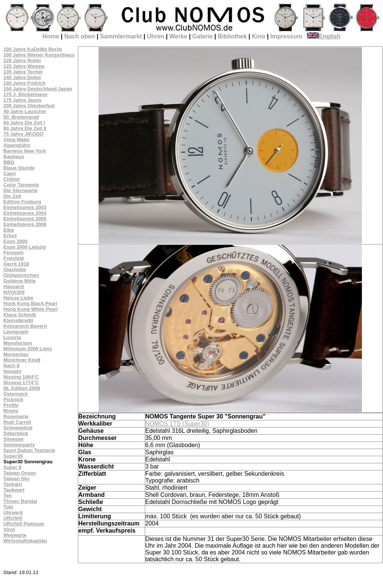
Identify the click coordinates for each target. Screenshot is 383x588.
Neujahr (12, 371)
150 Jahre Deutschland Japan (38, 89)
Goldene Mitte (20, 281)
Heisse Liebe (18, 298)
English (324, 36)
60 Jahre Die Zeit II (25, 128)
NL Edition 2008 (22, 388)
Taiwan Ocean (20, 473)
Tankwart (14, 490)
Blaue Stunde (19, 168)
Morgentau (16, 354)
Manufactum (18, 343)
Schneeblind (18, 428)
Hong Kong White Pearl (30, 309)
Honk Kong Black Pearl (30, 303)
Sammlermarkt (121, 36)
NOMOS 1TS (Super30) (177, 424)
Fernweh (13, 253)
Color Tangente (21, 185)
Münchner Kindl (22, 360)
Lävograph (16, 332)
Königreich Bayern (25, 326)
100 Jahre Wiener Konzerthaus (39, 55)
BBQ (9, 162)
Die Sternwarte (21, 190)
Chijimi (11, 179)
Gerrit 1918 (16, 264)
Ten (8, 496)
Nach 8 (11, 366)
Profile (11, 405)
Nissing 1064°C (21, 377)
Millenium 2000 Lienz (28, 349)
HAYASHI (14, 292)
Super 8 (12, 467)
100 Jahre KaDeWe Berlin (33, 49)
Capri (10, 173)
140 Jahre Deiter (22, 77)
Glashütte (15, 270)
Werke (178, 36)
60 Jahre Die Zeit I (24, 123)
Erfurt (10, 236)
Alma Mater (17, 140)
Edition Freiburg (22, 202)
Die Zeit (12, 196)
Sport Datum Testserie (29, 450)
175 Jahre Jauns (22, 100)
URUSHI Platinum (24, 524)
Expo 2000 (15, 241)
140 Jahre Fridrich (24, 83)
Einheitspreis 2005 (25, 219)
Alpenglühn (17, 145)
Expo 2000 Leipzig (25, 247)
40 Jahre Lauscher (25, 111)
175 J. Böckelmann (25, 94)
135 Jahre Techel (23, 72)
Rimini (11, 411)
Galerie (202, 36)
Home (51, 36)
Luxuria (12, 337)
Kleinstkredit (18, 320)
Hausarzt (14, 286)
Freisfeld (14, 258)
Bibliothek (232, 36)
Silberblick (16, 433)
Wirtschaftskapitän (25, 541)
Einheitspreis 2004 (25, 213)
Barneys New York (25, 151)
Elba (8, 230)
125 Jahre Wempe (24, 66)
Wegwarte (15, 535)
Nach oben (80, 36)
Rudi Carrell (17, 422)
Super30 (13, 456)
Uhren (155, 36)
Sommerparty (19, 445)
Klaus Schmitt (20, 315)
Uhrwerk (13, 512)
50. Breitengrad (21, 117)
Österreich (16, 394)
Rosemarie (16, 416)
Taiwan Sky (17, 479)
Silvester (14, 439)
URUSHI (13, 518)
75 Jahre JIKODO (23, 134)
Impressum (286, 36)
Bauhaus (14, 157)
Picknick (13, 399)
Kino (258, 36)
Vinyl (9, 529)
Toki (8, 507)
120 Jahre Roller (22, 60)
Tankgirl (13, 484)
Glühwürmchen (21, 275)
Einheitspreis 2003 (25, 207)
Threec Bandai (20, 501)
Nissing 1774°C (21, 383)
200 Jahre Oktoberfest (29, 106)
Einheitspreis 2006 (25, 224)
